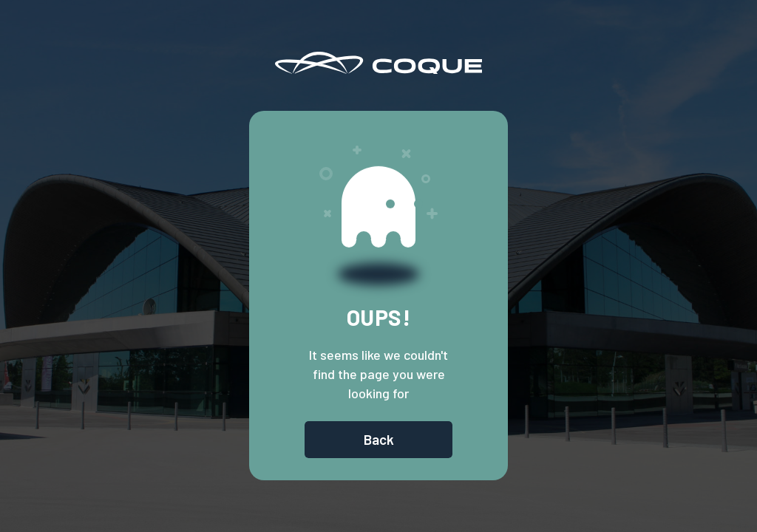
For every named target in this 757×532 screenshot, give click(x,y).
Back (379, 439)
